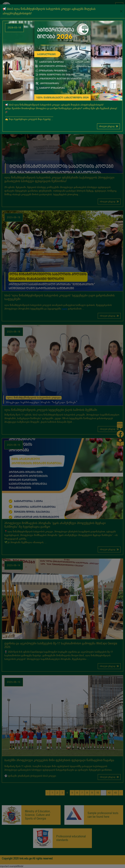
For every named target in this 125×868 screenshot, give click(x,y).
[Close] (121, 11)
